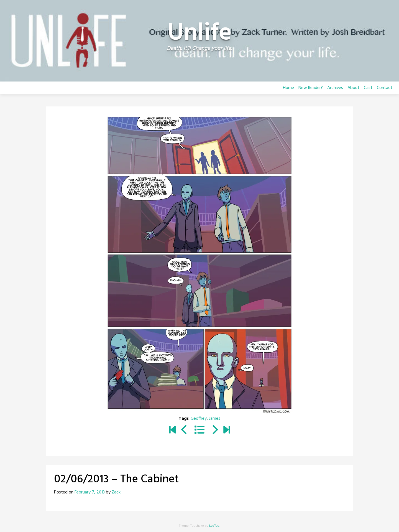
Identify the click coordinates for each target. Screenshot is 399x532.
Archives (335, 88)
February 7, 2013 (90, 492)
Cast (368, 88)
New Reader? (311, 88)
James (215, 419)
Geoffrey (199, 419)
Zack (116, 492)
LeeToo (214, 526)
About (353, 88)
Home (288, 88)
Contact (385, 88)
